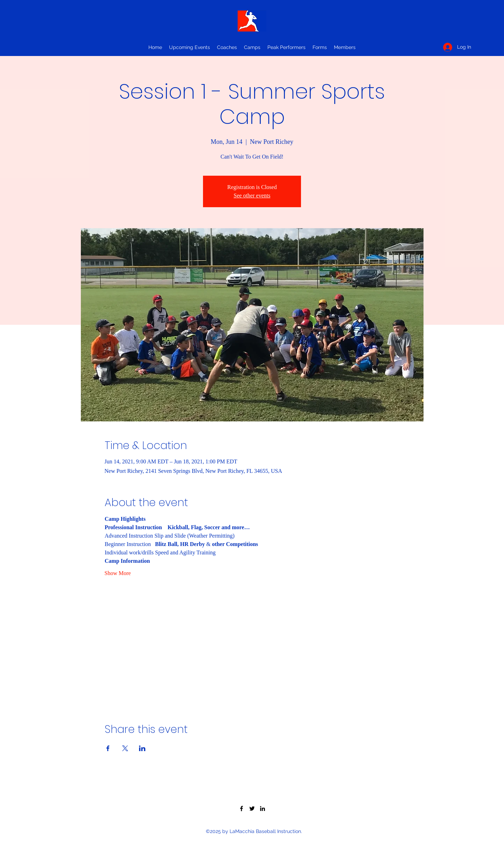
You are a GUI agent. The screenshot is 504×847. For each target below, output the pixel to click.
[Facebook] (241, 808)
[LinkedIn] (262, 808)
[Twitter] (252, 808)
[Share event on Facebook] (108, 748)
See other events (252, 195)
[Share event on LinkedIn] (142, 748)
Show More (118, 573)
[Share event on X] (125, 748)
